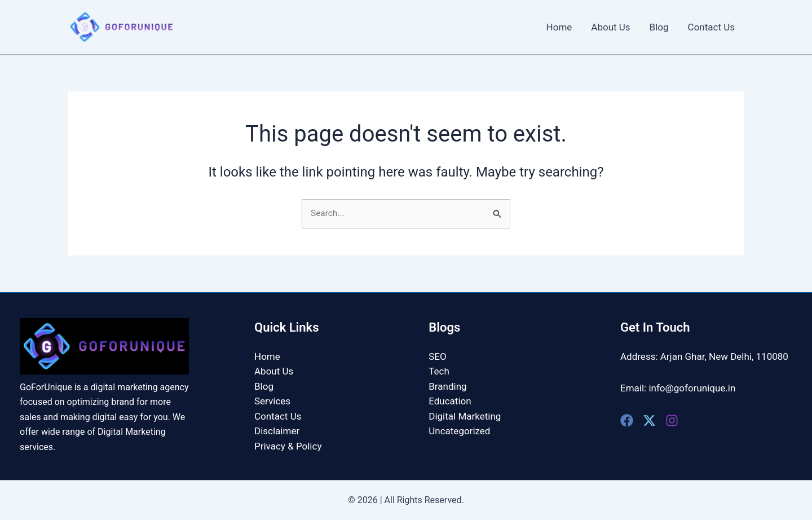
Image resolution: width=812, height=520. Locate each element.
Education (450, 401)
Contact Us (711, 27)
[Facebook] (627, 420)
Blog (659, 27)
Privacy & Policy (288, 446)
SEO (437, 356)
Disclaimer (277, 431)
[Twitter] (649, 420)
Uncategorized (459, 431)
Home (559, 27)
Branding (447, 386)
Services (272, 401)
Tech (439, 371)
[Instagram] (672, 420)
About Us (610, 27)
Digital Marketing (465, 416)
